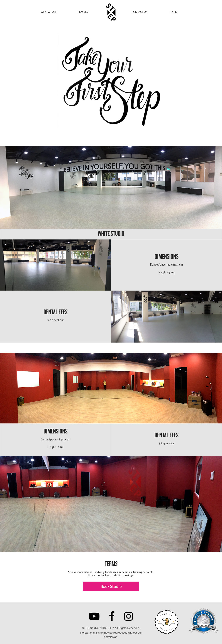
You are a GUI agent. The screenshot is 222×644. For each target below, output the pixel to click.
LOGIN (173, 12)
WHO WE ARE (49, 12)
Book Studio (111, 586)
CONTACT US (139, 12)
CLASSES (83, 12)
